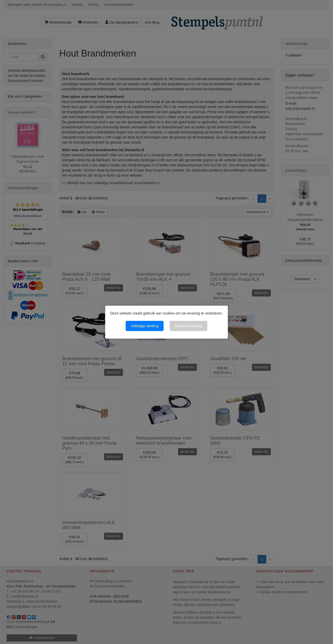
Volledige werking (145, 326)
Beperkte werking (188, 326)
